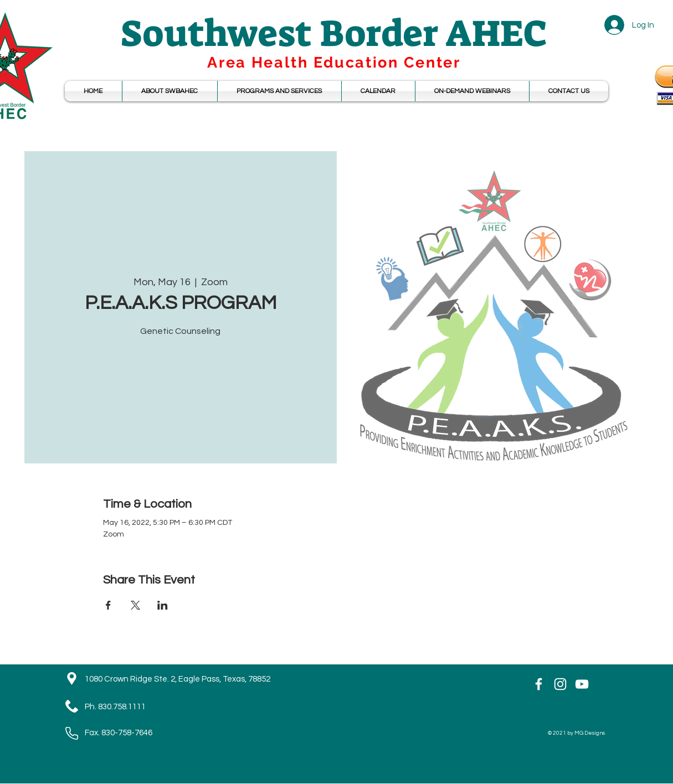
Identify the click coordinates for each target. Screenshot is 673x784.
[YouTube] (582, 684)
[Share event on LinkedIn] (163, 605)
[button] (378, 91)
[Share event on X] (135, 605)
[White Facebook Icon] (539, 684)
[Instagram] (560, 684)
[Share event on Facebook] (108, 605)
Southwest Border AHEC (334, 33)
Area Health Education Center (334, 62)
